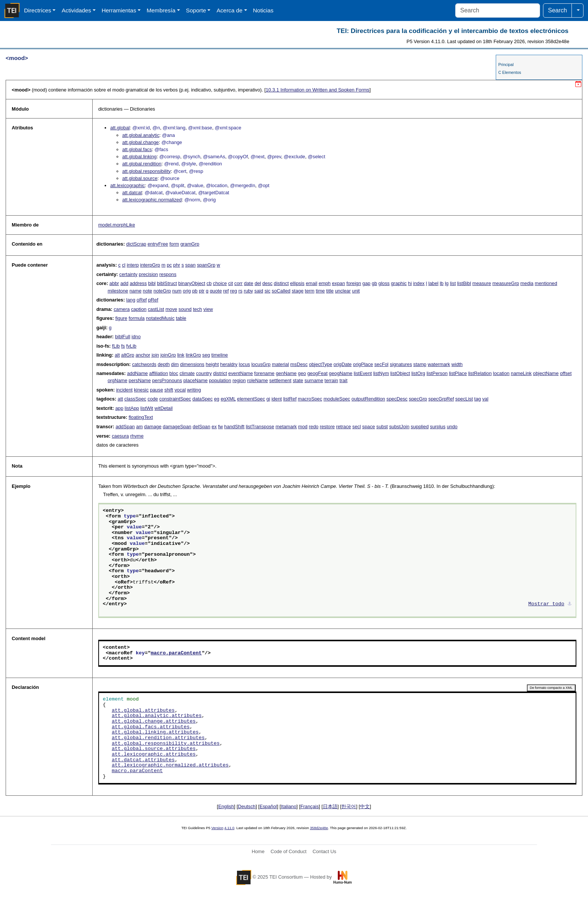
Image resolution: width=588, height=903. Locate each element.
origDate (342, 364)
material (280, 364)
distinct (281, 283)
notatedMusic (160, 318)
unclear (343, 291)
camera (122, 309)
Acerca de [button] (229, 10)
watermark (439, 364)
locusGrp (261, 364)
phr (177, 265)
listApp (132, 408)
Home (258, 851)
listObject (400, 373)
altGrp (128, 355)
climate (187, 373)
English (226, 806)
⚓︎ (570, 604)
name (135, 291)
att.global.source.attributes (154, 749)
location (501, 373)
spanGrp (206, 265)
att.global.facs (137, 149)
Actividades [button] (76, 10)
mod (303, 427)
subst (382, 427)
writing (194, 390)
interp (133, 265)
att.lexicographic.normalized (152, 200)
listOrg (418, 373)
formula (137, 318)
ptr (202, 291)
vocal (180, 390)
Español (268, 806)
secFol (381, 364)
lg (447, 283)
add (124, 283)
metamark (286, 427)
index (419, 283)
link (181, 355)
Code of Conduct (288, 851)
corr (238, 283)
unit (356, 291)
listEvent (363, 373)
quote (216, 291)
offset (566, 373)
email (311, 283)
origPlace (363, 364)
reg (234, 291)
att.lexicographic (127, 185)
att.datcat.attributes (143, 760)
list (453, 283)
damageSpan (177, 427)
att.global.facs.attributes (151, 727)
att (120, 399)
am (139, 427)
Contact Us (324, 851)
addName (138, 373)
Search (557, 10)
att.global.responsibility (146, 171)
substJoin (399, 427)
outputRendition (368, 399)
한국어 (349, 806)
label (433, 283)
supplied (420, 427)
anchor (143, 355)
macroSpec (310, 399)
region (239, 380)
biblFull (123, 337)
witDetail (163, 408)
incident (124, 390)
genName (286, 373)
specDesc (397, 399)
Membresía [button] (161, 10)
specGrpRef (441, 399)
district (220, 373)
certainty (128, 274)
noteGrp (162, 291)
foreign (354, 283)
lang (131, 300)
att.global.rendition (142, 164)
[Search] (498, 10)
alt (117, 355)
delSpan (202, 427)
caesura (120, 436)
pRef (153, 300)
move (171, 309)
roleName (257, 380)
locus (244, 364)
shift (169, 390)
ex (214, 427)
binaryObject (192, 283)
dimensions (192, 364)
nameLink (521, 373)
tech (197, 309)
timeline (220, 355)
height (212, 364)
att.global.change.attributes (154, 721)
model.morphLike (117, 225)
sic (267, 291)
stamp (420, 364)
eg (217, 399)
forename (264, 373)
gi (268, 399)
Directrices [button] (38, 10)
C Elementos (510, 72)
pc (169, 265)
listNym (381, 373)
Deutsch (247, 806)
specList (464, 399)
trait (343, 380)
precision (148, 274)
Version (217, 828)
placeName (196, 380)
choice (220, 283)
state (298, 380)
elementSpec (251, 399)
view (208, 309)
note (148, 291)
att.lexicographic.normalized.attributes (170, 765)
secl (357, 427)
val (485, 399)
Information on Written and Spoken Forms (318, 90)
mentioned (546, 283)
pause (157, 390)
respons (168, 274)
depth (164, 364)
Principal (506, 64)
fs (123, 346)
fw (220, 427)
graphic (399, 283)
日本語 (330, 806)
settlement (280, 380)
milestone (118, 291)
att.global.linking (139, 157)
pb (195, 291)
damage (153, 427)
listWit (147, 408)
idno (136, 337)
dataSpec (202, 399)
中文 (365, 806)
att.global (120, 128)
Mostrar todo (546, 604)
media (527, 283)
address (138, 283)
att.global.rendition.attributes (158, 738)
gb (374, 283)
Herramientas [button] (119, 10)
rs (241, 291)
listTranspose (260, 427)
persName (140, 380)
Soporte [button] (196, 10)
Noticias (263, 10)
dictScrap (136, 244)
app (119, 408)
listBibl (464, 283)
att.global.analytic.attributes (157, 716)
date (248, 283)
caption (139, 309)
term (310, 291)
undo (452, 427)
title (330, 291)
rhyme (137, 436)
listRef (290, 399)
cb (209, 283)
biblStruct (167, 283)
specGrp (418, 399)
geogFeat (317, 373)
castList (156, 309)
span (190, 265)
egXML (228, 399)
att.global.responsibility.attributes (166, 744)
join (155, 355)
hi (410, 283)
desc (268, 283)
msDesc (299, 364)
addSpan (125, 427)
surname (314, 380)
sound (185, 309)
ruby (248, 291)
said (259, 291)
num (177, 291)
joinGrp (168, 355)
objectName (546, 373)
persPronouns (167, 380)
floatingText (141, 417)
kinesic (141, 390)
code (153, 399)
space (369, 427)
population (220, 380)
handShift (234, 427)
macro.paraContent (176, 653)
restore (327, 427)
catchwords (144, 364)
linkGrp (193, 355)
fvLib (131, 346)
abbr (114, 283)
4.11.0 (229, 828)
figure (121, 318)
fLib (116, 346)
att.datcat (132, 193)
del (258, 283)
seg (206, 355)
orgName (118, 380)
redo (314, 427)
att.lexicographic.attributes (154, 754)
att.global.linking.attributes (155, 732)
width (457, 364)
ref (226, 291)
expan (338, 283)
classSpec (135, 399)
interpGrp (150, 265)
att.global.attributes (143, 711)
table (181, 318)
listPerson (437, 373)
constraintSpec (175, 399)
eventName (241, 373)
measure (482, 283)
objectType (321, 364)
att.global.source (140, 178)
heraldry (229, 364)
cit (230, 283)
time (320, 291)
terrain (331, 380)
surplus (438, 427)
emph (325, 283)
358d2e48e (319, 828)
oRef (142, 300)
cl (124, 265)
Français (310, 806)
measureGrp (506, 283)
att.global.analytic (141, 135)
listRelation (480, 373)
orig (187, 291)
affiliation (159, 373)
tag (478, 399)
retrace (343, 427)
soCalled (281, 291)
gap (366, 283)
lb (442, 283)
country (204, 373)
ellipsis (297, 283)
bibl (152, 283)
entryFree (158, 244)
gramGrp (190, 244)
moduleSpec (337, 399)
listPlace (458, 373)
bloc (174, 373)
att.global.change (140, 142)
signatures (401, 364)
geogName (341, 373)
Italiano (289, 806)
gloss (384, 283)
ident (277, 399)
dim (175, 364)
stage (298, 291)
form (174, 244)
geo (302, 373)
